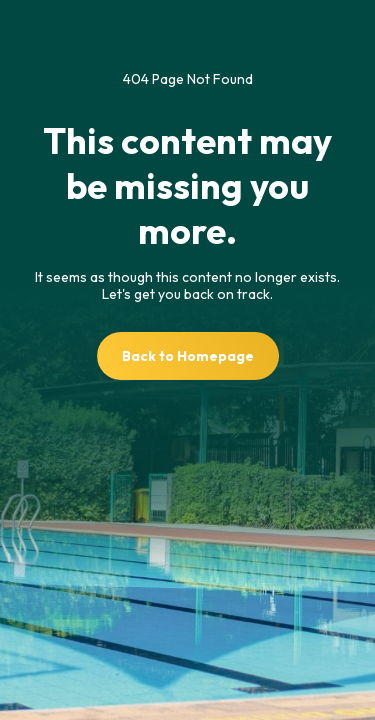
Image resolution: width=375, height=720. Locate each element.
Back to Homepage (188, 356)
